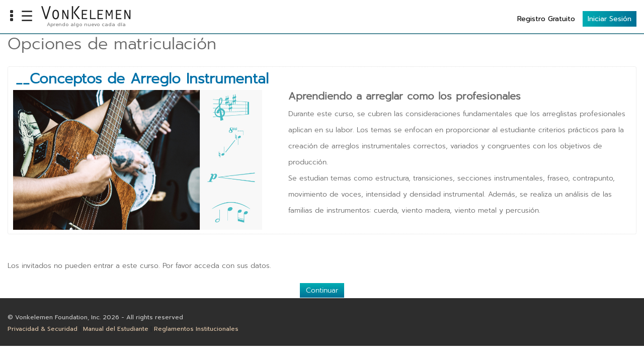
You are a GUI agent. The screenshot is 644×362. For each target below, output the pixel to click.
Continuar (322, 290)
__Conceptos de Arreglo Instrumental (142, 79)
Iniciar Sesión (610, 19)
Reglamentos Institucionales (196, 329)
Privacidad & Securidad (43, 329)
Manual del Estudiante (116, 329)
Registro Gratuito (546, 19)
